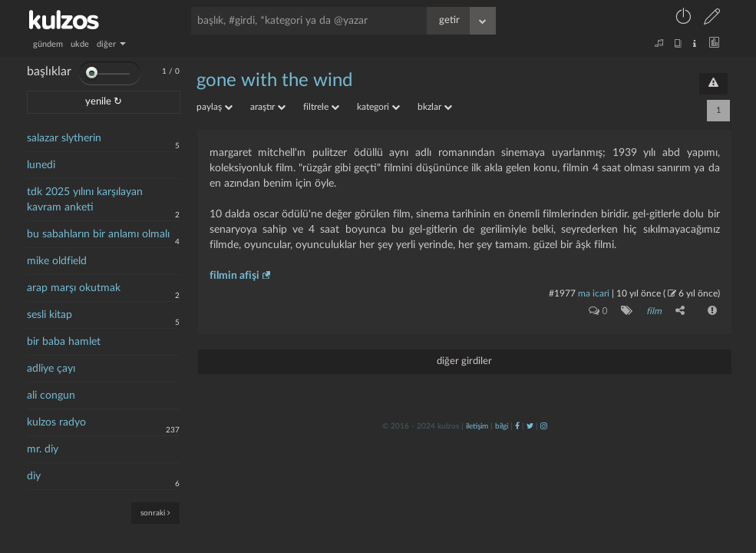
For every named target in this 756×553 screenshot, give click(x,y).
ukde (80, 44)
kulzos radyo (56, 422)
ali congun (51, 396)
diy (34, 476)
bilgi (502, 426)
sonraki (155, 513)
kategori (378, 107)
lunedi (41, 165)
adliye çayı (51, 369)
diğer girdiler (464, 361)
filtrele (321, 107)
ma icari (594, 293)
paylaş (215, 107)
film (654, 311)
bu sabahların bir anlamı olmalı (98, 234)
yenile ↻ (104, 102)
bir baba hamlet (64, 342)
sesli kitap (50, 315)
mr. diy (43, 449)
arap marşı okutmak (74, 288)
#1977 (562, 293)
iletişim (477, 426)
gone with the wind (274, 81)
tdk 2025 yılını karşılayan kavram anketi (85, 200)
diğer (111, 44)
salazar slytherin (64, 138)
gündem (48, 44)
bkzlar (435, 107)
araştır (268, 107)
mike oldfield (57, 261)
